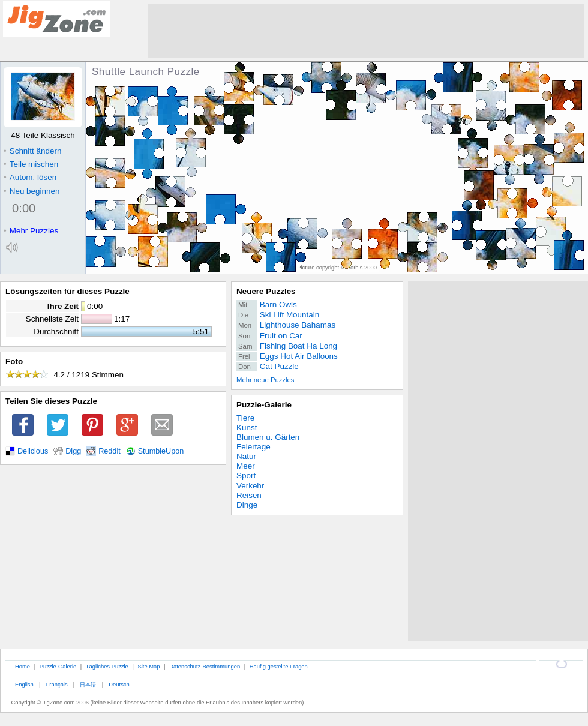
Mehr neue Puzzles (265, 380)
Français (57, 684)
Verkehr (250, 486)
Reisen (249, 495)
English (24, 684)
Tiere (245, 418)
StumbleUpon (161, 451)
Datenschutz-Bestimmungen (205, 666)
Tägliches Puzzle (107, 666)
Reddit (109, 451)
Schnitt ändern (32, 151)
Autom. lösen (30, 177)
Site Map (148, 666)
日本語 (88, 684)
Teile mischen (31, 164)
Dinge (247, 505)
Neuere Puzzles (266, 291)
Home (22, 666)
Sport (246, 475)
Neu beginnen (31, 191)
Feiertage (253, 447)
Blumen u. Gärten (268, 437)
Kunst (247, 427)
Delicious (33, 451)
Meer (246, 466)
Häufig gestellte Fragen (279, 666)
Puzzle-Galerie (264, 405)
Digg (73, 451)
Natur (246, 456)
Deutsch (119, 684)
